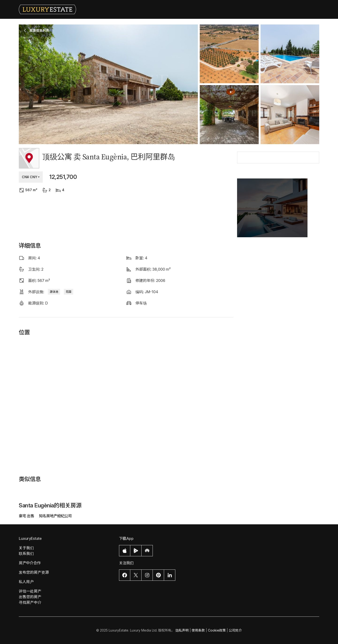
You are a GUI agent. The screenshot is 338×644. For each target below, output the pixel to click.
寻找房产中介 (30, 602)
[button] (278, 211)
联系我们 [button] (26, 553)
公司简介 (235, 630)
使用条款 (198, 630)
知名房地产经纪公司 (55, 516)
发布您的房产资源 (34, 572)
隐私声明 (182, 630)
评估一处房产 (30, 591)
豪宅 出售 (27, 516)
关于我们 (26, 548)
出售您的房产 (30, 597)
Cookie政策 (217, 630)
